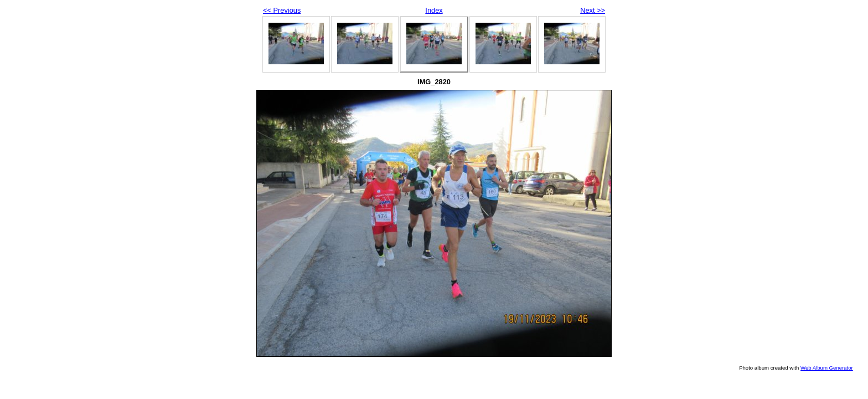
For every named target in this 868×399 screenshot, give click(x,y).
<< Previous (282, 10)
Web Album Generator (827, 368)
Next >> (593, 10)
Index (434, 10)
